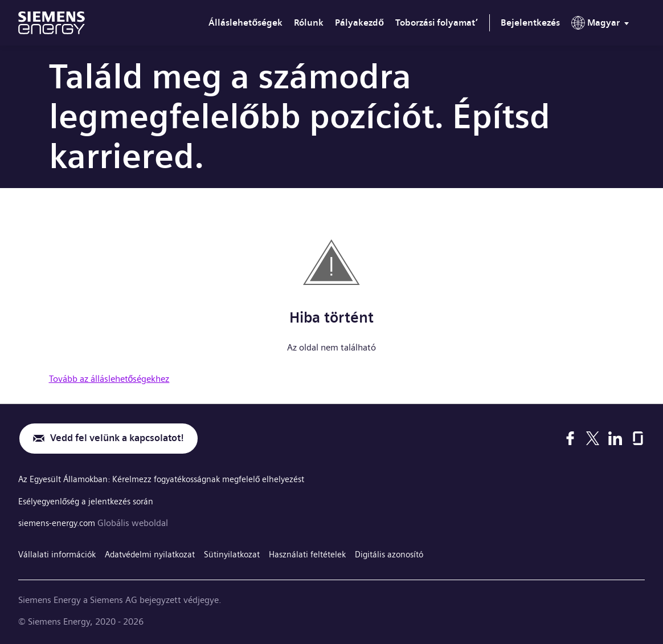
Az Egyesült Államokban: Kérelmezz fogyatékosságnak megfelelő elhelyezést (169, 480)
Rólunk (309, 23)
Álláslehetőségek (245, 23)
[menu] (602, 25)
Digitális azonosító (409, 554)
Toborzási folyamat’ (437, 23)
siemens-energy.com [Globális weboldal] (60, 523)
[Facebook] (570, 439)
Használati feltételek (323, 554)
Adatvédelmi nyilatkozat (157, 554)
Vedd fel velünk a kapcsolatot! (123, 439)
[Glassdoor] (638, 439)
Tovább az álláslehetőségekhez (109, 379)
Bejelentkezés (530, 23)
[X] (593, 439)
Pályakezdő (359, 23)
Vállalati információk (59, 554)
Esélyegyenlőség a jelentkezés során (89, 501)
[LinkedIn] (615, 439)
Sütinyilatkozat (244, 554)
